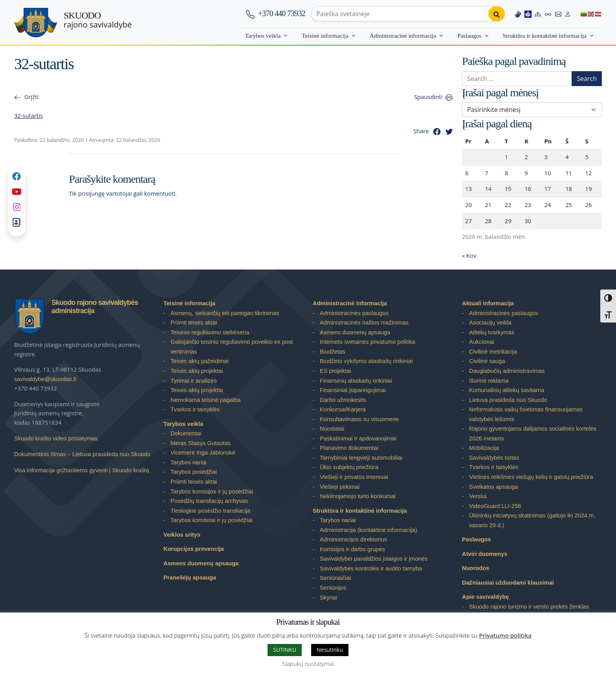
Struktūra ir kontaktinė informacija (545, 36)
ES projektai (335, 371)
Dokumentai (186, 433)
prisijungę (92, 193)
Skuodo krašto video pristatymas (56, 438)
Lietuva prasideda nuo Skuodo (508, 400)
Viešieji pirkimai (340, 487)
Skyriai (328, 598)
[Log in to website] (568, 14)
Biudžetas (333, 352)
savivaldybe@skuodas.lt (45, 379)
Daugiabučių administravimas (507, 371)
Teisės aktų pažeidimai (200, 361)
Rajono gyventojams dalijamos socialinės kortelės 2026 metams (533, 434)
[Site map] (538, 14)
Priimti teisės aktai (194, 323)
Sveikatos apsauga (493, 487)
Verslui (478, 496)
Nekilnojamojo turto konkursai (358, 496)
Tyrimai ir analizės (194, 381)
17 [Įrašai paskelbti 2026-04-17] (548, 189)
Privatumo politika (505, 635)
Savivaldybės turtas (494, 458)
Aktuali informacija (488, 303)
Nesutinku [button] (330, 650)
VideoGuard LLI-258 (495, 506)
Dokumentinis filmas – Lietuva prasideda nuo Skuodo (82, 454)
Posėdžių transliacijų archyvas (209, 501)
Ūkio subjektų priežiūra (349, 467)
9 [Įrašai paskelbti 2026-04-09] (526, 173)
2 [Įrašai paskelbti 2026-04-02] (526, 157)
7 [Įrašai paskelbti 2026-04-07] (486, 173)
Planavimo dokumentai (349, 448)
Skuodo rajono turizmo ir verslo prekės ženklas (529, 607)
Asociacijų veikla (490, 323)
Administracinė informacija (403, 36)
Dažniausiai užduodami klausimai (508, 583)
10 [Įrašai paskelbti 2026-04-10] (548, 173)
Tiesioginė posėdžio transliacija (210, 511)
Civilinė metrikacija (493, 352)
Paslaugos (469, 36)
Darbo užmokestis (343, 400)
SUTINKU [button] (285, 650)
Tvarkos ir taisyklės (195, 409)
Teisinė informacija (325, 36)
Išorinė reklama (489, 381)
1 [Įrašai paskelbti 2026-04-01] (506, 157)
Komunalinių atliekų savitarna (507, 390)
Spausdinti (428, 97)
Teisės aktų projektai (197, 371)
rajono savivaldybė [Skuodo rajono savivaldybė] (98, 20)
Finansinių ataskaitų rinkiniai (356, 381)
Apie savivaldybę (485, 597)
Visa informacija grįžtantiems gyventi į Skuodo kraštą (82, 470)
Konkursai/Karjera (343, 409)
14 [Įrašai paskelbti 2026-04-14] (488, 189)
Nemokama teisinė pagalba (205, 400)
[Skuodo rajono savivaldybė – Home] (36, 23)
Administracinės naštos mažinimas (364, 323)
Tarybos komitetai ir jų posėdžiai (212, 520)
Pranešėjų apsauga (190, 578)
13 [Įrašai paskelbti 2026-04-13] (468, 189)
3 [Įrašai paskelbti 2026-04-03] (546, 157)
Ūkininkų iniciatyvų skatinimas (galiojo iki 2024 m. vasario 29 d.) (532, 520)
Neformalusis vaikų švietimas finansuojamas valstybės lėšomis (526, 414)
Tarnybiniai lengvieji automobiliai (361, 458)
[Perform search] (497, 14)
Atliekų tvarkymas (492, 332)
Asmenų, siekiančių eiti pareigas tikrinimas (225, 313)
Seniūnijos (333, 588)
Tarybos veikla (263, 36)
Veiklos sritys (182, 535)
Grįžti (31, 97)
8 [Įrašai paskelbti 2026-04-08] (506, 173)
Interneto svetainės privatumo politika (368, 342)
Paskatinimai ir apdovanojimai (358, 438)
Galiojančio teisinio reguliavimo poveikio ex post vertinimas (232, 347)
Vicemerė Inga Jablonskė (203, 453)
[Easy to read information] (528, 14)
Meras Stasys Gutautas (201, 443)
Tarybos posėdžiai (194, 472)
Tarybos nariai (189, 462)
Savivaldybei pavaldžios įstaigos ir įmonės (374, 559)
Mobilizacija (484, 448)
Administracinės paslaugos (354, 313)
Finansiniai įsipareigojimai (353, 390)
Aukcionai (482, 342)
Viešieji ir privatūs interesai (354, 477)
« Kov (469, 255)
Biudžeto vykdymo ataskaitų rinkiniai (366, 361)
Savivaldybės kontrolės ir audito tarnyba (371, 568)
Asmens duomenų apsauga (201, 563)
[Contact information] (558, 14)
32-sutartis (28, 116)
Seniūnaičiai (335, 578)
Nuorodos (476, 568)
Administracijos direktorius (353, 539)
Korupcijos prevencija (194, 549)
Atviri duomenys (485, 554)
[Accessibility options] (548, 14)
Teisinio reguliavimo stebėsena (210, 332)
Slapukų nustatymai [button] (308, 664)
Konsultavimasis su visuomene (359, 419)
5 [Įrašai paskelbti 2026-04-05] (587, 157)
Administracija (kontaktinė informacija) (368, 530)
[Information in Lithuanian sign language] (518, 14)
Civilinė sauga (487, 361)
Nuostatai (332, 429)
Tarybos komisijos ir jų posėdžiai (212, 491)
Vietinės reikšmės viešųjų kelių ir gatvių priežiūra (531, 477)
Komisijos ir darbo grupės (352, 549)
